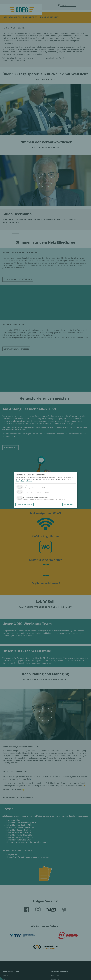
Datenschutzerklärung (23, 481)
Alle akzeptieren (69, 504)
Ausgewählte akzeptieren (24, 504)
